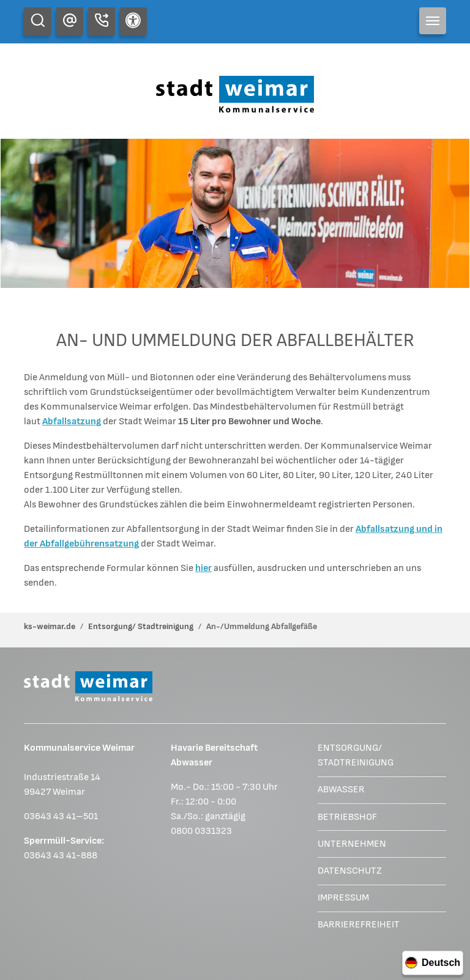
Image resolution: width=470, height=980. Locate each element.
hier (203, 568)
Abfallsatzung (72, 422)
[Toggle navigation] (433, 21)
